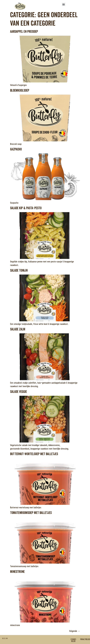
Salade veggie (19, 392)
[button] (64, 4)
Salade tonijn (19, 271)
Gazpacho (16, 149)
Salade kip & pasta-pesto (26, 208)
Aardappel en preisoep (24, 32)
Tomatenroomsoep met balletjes (31, 513)
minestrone (17, 572)
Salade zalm (18, 329)
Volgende (75, 631)
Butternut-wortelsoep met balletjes (34, 454)
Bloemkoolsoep (20, 91)
